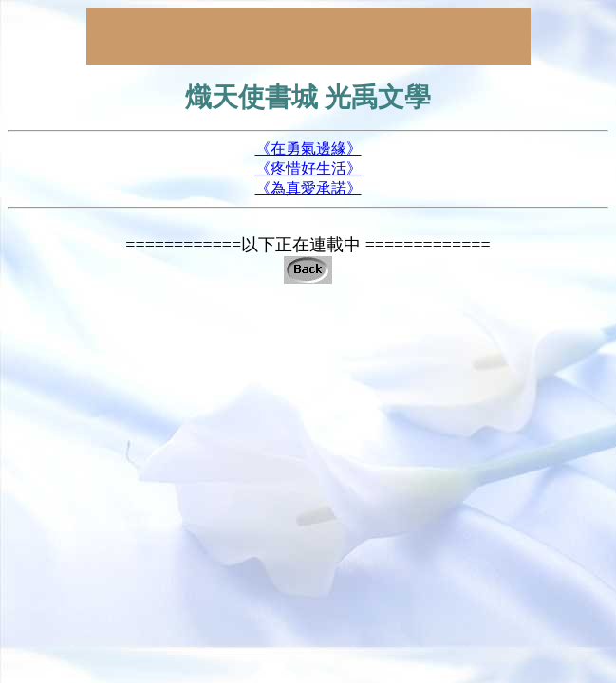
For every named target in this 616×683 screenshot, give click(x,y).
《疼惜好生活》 (308, 168)
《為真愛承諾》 (308, 188)
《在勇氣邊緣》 (308, 148)
